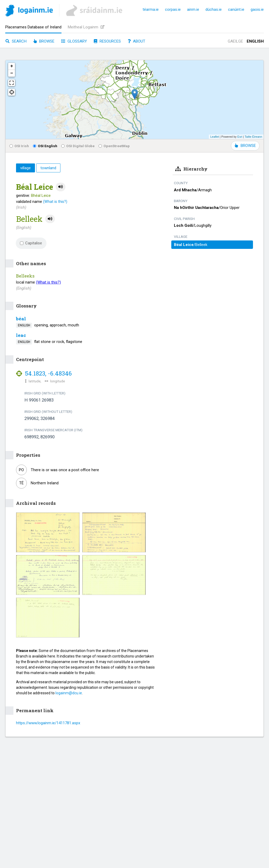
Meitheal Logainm (86, 27)
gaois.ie (257, 9)
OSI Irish (19, 146)
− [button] (12, 73)
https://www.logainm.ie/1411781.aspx (48, 723)
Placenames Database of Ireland (33, 27)
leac (21, 335)
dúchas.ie (214, 9)
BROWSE (245, 146)
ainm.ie (193, 9)
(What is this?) (55, 202)
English (255, 41)
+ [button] (12, 66)
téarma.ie (151, 9)
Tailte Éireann (253, 137)
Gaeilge (235, 41)
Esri (240, 137)
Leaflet (214, 137)
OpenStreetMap (114, 146)
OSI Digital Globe (78, 146)
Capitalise (31, 243)
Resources (107, 41)
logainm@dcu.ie (69, 693)
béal (21, 319)
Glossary (74, 41)
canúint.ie (236, 9)
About (136, 41)
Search (16, 41)
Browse (44, 41)
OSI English (45, 146)
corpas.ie (173, 9)
